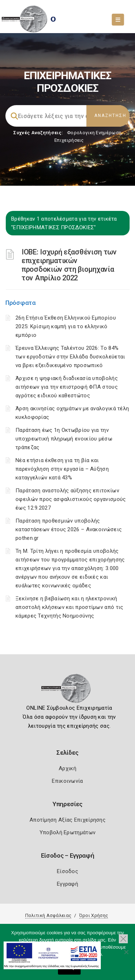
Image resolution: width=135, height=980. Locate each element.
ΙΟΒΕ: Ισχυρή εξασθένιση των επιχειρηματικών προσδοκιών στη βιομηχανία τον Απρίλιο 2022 (69, 265)
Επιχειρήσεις (69, 140)
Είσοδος (67, 871)
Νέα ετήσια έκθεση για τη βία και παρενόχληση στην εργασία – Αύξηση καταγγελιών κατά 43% (62, 469)
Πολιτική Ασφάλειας (48, 915)
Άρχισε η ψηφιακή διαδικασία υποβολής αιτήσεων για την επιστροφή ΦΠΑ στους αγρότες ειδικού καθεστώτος (67, 387)
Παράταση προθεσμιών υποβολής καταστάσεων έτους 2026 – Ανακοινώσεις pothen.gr (69, 529)
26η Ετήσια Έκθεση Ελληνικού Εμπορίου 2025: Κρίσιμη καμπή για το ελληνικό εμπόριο (66, 326)
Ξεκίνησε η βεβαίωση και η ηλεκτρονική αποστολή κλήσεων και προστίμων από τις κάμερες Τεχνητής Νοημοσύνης (69, 607)
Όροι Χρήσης (94, 915)
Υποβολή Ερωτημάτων (67, 832)
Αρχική (67, 768)
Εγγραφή (67, 884)
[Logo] (67, 691)
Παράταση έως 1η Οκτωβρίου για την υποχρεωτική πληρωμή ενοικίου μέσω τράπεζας (64, 439)
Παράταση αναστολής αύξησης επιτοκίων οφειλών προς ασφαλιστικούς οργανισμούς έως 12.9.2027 (71, 499)
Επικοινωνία (67, 781)
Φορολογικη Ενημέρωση (94, 133)
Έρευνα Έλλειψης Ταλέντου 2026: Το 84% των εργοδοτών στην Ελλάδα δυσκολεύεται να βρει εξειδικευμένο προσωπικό (70, 357)
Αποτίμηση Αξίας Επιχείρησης (67, 820)
